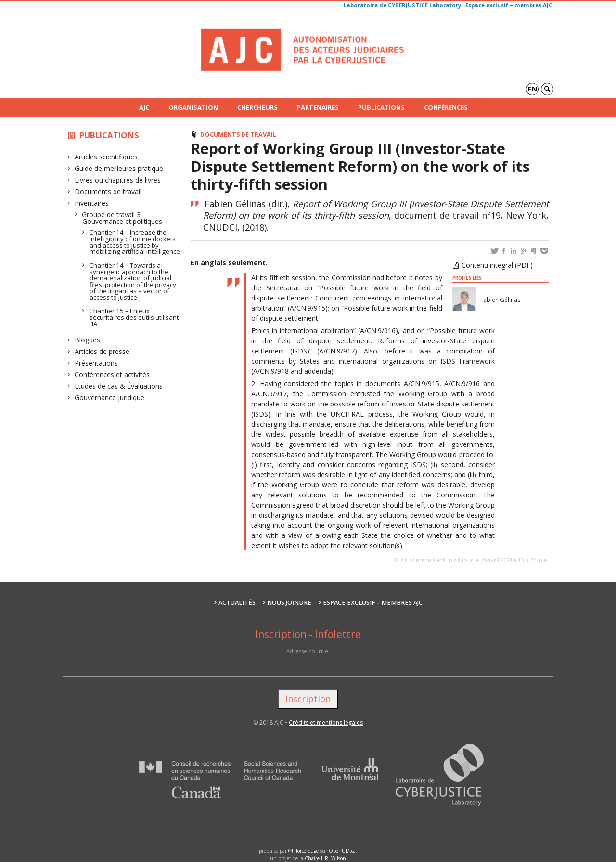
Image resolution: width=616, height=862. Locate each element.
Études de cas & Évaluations (119, 386)
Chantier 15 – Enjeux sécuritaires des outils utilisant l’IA (134, 317)
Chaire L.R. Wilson (325, 858)
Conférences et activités (112, 374)
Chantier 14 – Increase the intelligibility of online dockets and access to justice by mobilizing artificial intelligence (135, 242)
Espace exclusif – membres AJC (509, 5)
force (307, 851)
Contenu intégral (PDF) (497, 265)
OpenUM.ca (342, 851)
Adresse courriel (308, 651)
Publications (381, 107)
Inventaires (92, 203)
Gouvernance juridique (110, 398)
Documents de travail (108, 191)
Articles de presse (102, 351)
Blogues (88, 340)
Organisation (193, 107)
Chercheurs (257, 107)
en (533, 89)
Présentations (96, 363)
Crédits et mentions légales (326, 723)
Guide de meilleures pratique (119, 168)
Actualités (237, 603)
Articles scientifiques (106, 157)
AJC (144, 107)
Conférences (446, 107)
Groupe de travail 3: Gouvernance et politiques (122, 218)
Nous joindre (289, 603)
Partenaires (318, 107)
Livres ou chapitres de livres (118, 180)
